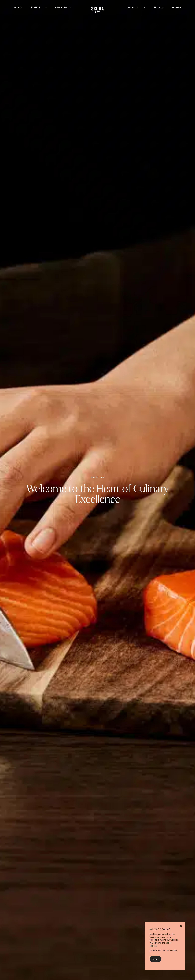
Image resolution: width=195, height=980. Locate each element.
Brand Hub (177, 7)
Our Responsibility (63, 7)
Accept (155, 959)
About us (18, 7)
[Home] (97, 14)
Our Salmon (35, 7)
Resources (133, 7)
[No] (181, 926)
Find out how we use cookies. (163, 951)
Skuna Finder (159, 7)
